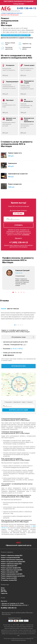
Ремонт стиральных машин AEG (12, 555)
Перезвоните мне (19, 366)
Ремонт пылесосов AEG (9, 578)
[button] (13, 292)
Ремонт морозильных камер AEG (12, 560)
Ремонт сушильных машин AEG (11, 564)
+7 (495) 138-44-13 (18, 242)
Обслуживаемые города (18, 337)
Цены (3, 588)
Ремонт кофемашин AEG (9, 566)
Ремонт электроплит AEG (10, 572)
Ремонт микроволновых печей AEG (13, 576)
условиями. (26, 235)
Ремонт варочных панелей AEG (12, 570)
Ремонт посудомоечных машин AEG (13, 562)
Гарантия (4, 593)
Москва (21, 4)
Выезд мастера (4, 591)
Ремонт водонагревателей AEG (12, 574)
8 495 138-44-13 (27, 8)
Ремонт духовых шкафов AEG (11, 568)
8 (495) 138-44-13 (9, 608)
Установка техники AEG (9, 580)
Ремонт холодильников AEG (10, 557)
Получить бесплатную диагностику (16, 35)
